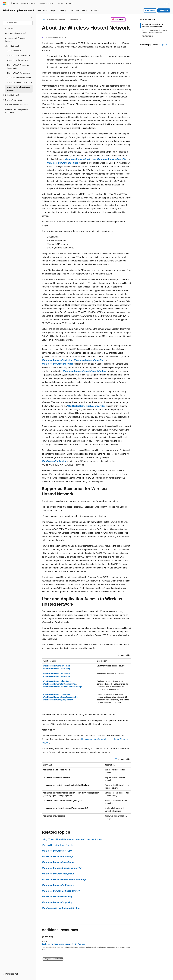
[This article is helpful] (163, 45)
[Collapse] (32, 17)
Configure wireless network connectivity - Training (64, 944)
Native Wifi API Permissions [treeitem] (19, 73)
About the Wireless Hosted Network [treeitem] (19, 89)
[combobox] (18, 23)
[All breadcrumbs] (44, 20)
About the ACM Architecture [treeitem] (18, 56)
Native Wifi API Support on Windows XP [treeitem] (18, 67)
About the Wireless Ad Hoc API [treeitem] (20, 83)
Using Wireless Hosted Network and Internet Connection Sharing (72, 839)
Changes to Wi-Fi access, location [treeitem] (16, 40)
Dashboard (164, 10)
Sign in (167, 3)
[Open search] (161, 4)
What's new (150, 10)
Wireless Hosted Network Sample (57, 845)
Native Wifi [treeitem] (10, 29)
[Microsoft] (5, 4)
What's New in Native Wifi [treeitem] (16, 33)
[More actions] (129, 20)
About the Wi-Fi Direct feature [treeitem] (19, 78)
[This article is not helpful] (166, 45)
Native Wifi (74, 19)
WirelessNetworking (57, 19)
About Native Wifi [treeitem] (14, 51)
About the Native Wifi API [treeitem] (17, 60)
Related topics (147, 36)
